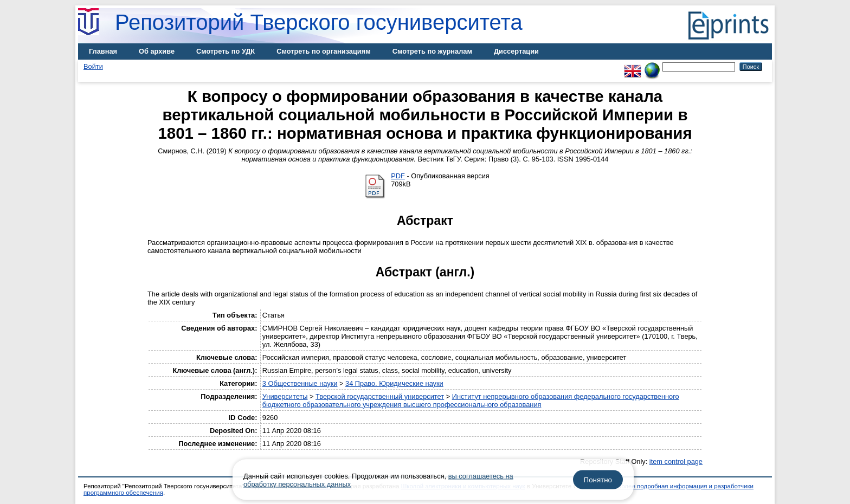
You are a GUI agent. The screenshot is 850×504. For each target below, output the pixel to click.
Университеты (285, 396)
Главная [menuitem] (103, 51)
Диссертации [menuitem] (516, 51)
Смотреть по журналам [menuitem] (432, 51)
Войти (93, 66)
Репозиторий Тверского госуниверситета (319, 22)
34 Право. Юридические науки (394, 383)
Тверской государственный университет (380, 396)
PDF (398, 176)
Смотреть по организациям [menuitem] (324, 51)
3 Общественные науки (300, 383)
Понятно (598, 480)
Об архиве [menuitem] (157, 51)
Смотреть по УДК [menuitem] (226, 51)
